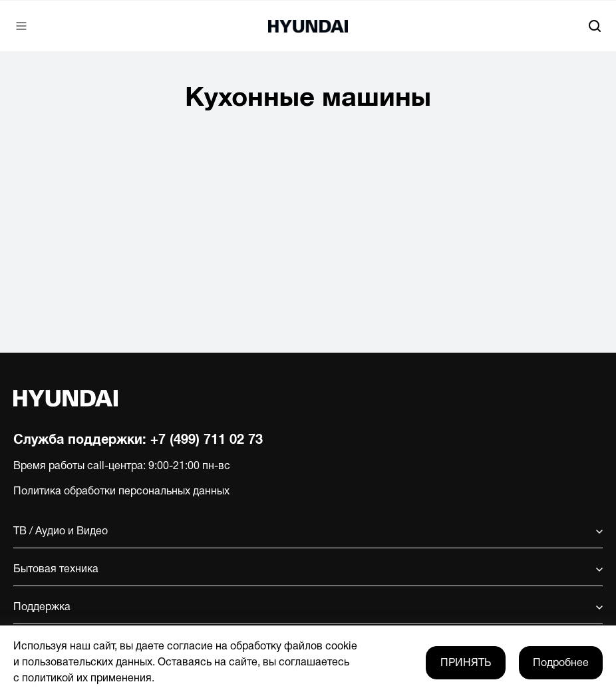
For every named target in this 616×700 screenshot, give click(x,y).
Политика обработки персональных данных (121, 492)
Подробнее (561, 663)
